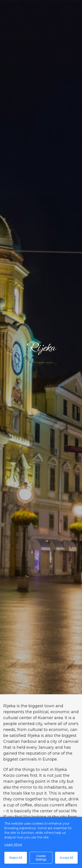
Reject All (16, 858)
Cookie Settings (41, 858)
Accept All (66, 858)
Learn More (13, 845)
